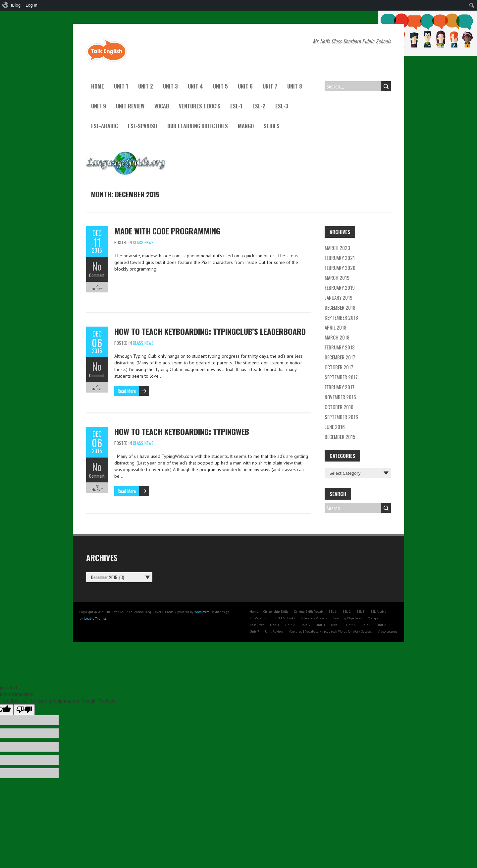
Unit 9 (99, 106)
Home (98, 86)
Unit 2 (146, 86)
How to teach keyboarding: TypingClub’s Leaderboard (210, 331)
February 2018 (340, 347)
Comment (97, 275)
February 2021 (340, 258)
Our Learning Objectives (198, 126)
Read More (127, 391)
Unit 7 (270, 86)
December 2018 (340, 307)
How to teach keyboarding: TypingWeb (182, 431)
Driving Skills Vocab (308, 612)
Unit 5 (220, 86)
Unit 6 (245, 86)
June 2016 (335, 427)
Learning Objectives (347, 618)
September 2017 (341, 377)
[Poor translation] (24, 710)
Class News (143, 242)
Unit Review (130, 106)
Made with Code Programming (167, 231)
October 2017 (339, 367)
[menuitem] (12, 5)
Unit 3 (170, 86)
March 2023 (337, 248)
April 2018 (336, 327)
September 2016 (341, 417)
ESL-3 (282, 106)
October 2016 (339, 407)
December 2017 (340, 357)
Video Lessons (387, 631)
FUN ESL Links (284, 618)
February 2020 (340, 268)
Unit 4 (195, 86)
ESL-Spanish (143, 126)
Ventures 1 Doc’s (200, 106)
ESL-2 (259, 106)
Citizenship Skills (276, 612)
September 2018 (341, 317)
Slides (272, 126)
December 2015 (340, 437)
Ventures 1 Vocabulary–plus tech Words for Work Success (330, 631)
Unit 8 (295, 86)
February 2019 (340, 287)
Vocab (162, 106)
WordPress (202, 612)
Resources (257, 625)
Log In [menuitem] (31, 5)
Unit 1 (121, 86)
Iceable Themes (95, 619)
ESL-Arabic (105, 126)
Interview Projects (314, 618)
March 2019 (337, 278)
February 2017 (340, 387)
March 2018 (337, 337)
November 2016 (340, 397)
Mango (246, 126)
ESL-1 (236, 106)
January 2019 (339, 297)
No (97, 266)
